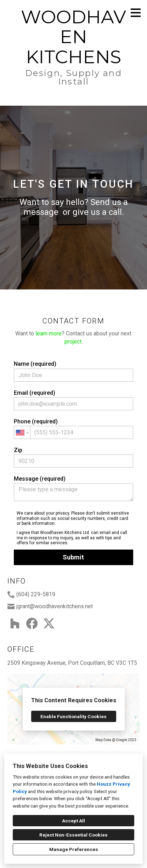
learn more (49, 333)
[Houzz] (15, 623)
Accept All (73, 821)
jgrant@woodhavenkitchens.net (55, 606)
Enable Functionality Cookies (73, 716)
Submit (73, 557)
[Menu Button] (136, 13)
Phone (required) (73, 429)
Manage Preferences (74, 849)
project (73, 342)
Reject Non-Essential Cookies (73, 835)
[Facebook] (32, 623)
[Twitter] (49, 623)
